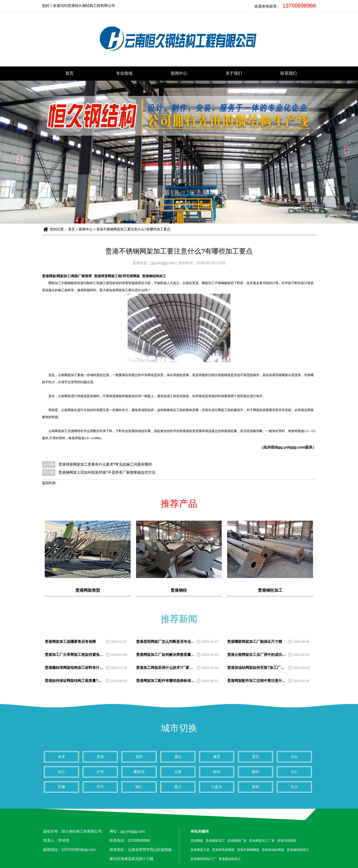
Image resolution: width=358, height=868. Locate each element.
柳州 (255, 772)
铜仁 (139, 787)
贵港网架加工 (215, 841)
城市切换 (179, 728)
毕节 (100, 787)
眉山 (178, 757)
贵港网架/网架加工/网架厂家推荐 (67, 276)
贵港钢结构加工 (154, 276)
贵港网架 (197, 841)
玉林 (178, 772)
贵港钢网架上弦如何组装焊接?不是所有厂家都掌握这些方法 (107, 472)
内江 (61, 772)
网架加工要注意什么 (130, 290)
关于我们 (234, 73)
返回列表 (49, 483)
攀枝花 (139, 772)
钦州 (217, 772)
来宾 (61, 757)
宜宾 (255, 757)
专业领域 (124, 73)
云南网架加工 (68, 375)
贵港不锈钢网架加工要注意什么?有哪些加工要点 (133, 229)
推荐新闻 (179, 619)
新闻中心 (179, 73)
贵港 (100, 757)
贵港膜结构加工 (230, 859)
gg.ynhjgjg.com (164, 263)
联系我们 (289, 73)
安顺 (61, 787)
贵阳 (255, 787)
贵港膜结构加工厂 (203, 859)
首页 (69, 73)
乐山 (294, 757)
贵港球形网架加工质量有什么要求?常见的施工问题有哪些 (105, 464)
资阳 (139, 757)
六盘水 (217, 787)
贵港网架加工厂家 (262, 841)
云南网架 (55, 431)
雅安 (217, 757)
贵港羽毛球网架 (223, 850)
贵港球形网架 (287, 841)
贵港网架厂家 (237, 841)
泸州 (100, 772)
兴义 (294, 787)
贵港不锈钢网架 (248, 850)
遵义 (178, 787)
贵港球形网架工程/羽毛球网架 (117, 276)
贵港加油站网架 (273, 850)
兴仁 (294, 772)
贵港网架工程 (200, 850)
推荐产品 (179, 504)
